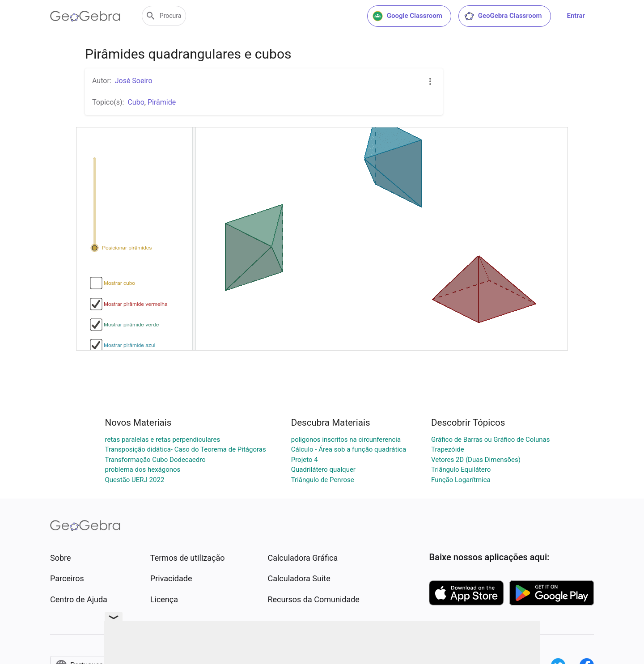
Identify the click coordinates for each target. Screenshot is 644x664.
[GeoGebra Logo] (85, 16)
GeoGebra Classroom (503, 16)
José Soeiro (134, 81)
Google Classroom (407, 16)
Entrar (576, 16)
